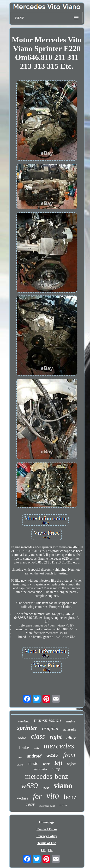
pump (56, 769)
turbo (63, 805)
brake (24, 748)
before (72, 764)
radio (22, 738)
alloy (71, 738)
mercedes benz (47, 806)
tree (46, 788)
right (56, 737)
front (69, 755)
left (58, 763)
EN (43, 850)
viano (63, 786)
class (38, 736)
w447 (52, 755)
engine (70, 721)
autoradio (70, 729)
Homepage (47, 822)
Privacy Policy (47, 836)
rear (30, 804)
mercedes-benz (47, 776)
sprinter (27, 728)
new (20, 757)
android (34, 756)
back (46, 764)
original (50, 728)
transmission (47, 720)
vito (53, 796)
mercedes (59, 746)
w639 (29, 786)
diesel (20, 765)
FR (50, 850)
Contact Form (47, 829)
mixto (33, 763)
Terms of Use (47, 843)
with (36, 748)
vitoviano (24, 721)
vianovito (40, 769)
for (37, 796)
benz (70, 797)
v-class (22, 798)
